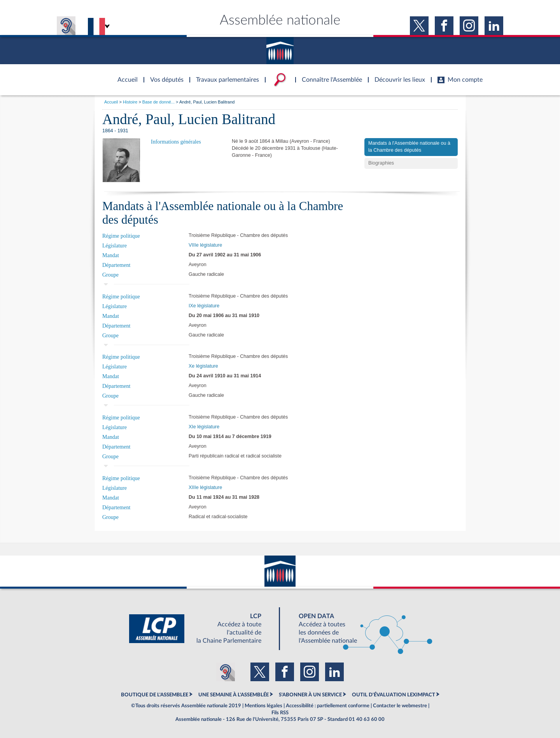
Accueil (111, 102)
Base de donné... (158, 102)
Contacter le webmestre (400, 706)
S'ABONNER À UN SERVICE (310, 695)
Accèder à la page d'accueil (125, 75)
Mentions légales (263, 706)
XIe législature (204, 427)
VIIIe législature (205, 245)
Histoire (130, 102)
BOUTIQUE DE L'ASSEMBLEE (155, 695)
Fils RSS (280, 713)
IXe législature (204, 306)
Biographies (381, 163)
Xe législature (203, 366)
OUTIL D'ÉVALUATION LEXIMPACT (394, 695)
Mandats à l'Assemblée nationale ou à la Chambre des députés (409, 147)
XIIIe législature (205, 487)
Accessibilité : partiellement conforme (328, 706)
